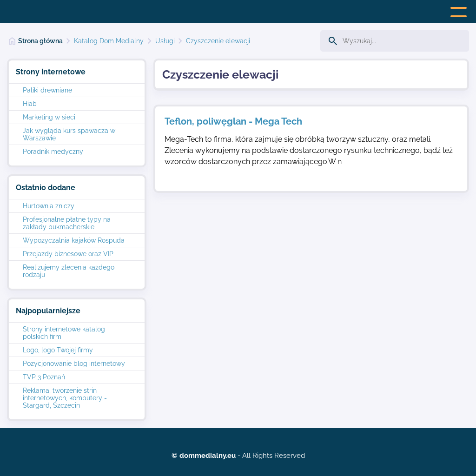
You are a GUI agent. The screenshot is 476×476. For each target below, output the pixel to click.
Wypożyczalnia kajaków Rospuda (74, 240)
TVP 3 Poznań (44, 377)
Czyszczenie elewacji (218, 41)
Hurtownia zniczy (49, 206)
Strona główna (40, 41)
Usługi (165, 41)
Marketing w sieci (49, 117)
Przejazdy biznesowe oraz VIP (68, 254)
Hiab (30, 104)
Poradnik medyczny (53, 152)
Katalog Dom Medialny (109, 41)
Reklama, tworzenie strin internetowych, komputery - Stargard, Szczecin (65, 398)
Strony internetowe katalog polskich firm (64, 333)
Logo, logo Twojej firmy (58, 350)
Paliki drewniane (47, 90)
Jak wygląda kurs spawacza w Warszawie (69, 134)
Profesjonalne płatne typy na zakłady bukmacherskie (67, 223)
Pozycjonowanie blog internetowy (74, 364)
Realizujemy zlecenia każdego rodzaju (69, 271)
